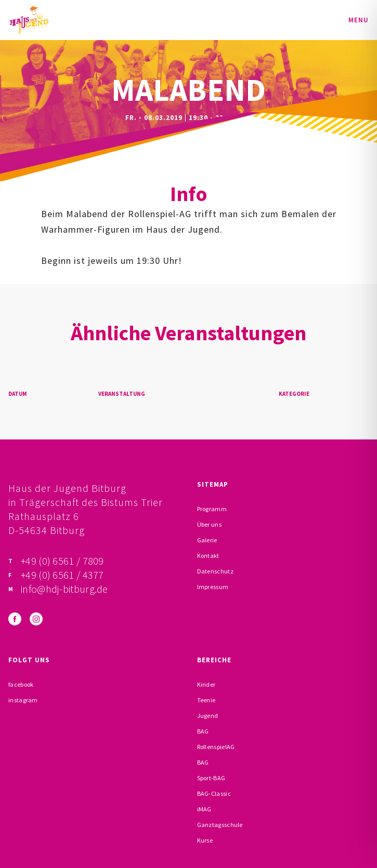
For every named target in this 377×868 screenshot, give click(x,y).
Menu (359, 20)
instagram (23, 700)
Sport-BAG (211, 778)
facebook (21, 684)
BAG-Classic (214, 793)
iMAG (204, 809)
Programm (212, 509)
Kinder (206, 684)
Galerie (207, 540)
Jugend (208, 716)
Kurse (205, 840)
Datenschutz (215, 571)
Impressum (213, 587)
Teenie (206, 700)
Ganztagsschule (220, 825)
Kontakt (208, 556)
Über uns (209, 524)
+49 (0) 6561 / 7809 (62, 561)
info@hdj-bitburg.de (64, 589)
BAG (203, 731)
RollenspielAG (216, 747)
